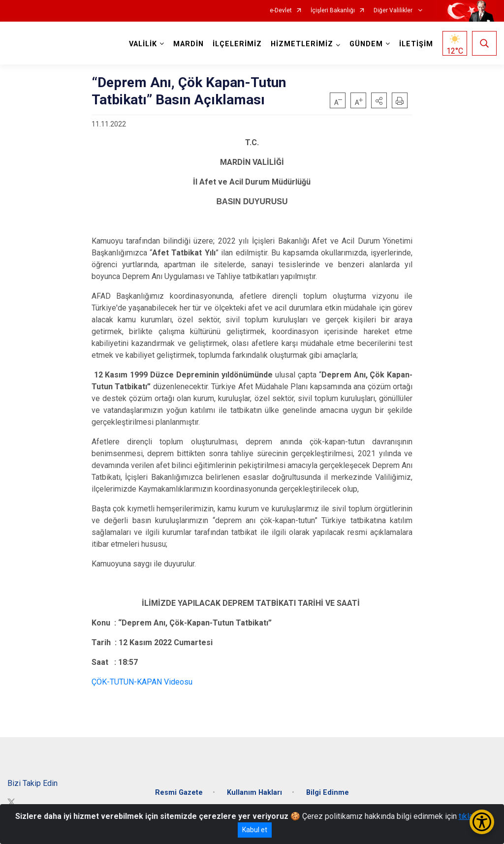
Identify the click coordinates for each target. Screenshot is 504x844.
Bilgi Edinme (328, 793)
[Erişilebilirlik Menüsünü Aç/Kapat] (482, 822)
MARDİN (189, 44)
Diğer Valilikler (394, 11)
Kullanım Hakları (254, 793)
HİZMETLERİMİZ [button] (302, 44)
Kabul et (255, 830)
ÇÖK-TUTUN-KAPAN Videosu (142, 682)
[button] (379, 100)
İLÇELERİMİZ (237, 44)
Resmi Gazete (179, 793)
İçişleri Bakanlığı (333, 11)
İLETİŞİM (416, 44)
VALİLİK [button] (143, 44)
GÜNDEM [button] (366, 44)
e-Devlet (281, 11)
